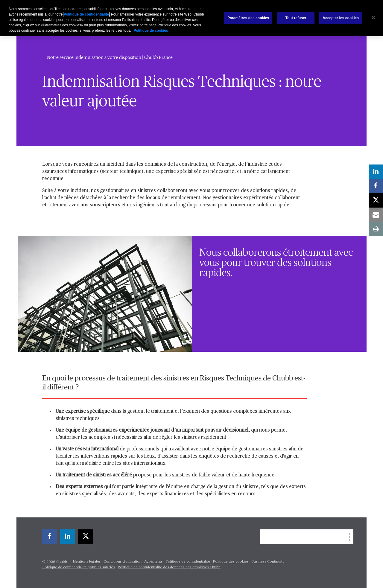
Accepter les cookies (341, 18)
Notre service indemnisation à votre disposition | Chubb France (110, 57)
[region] (191, 18)
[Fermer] (373, 18)
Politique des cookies (231, 562)
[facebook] (50, 537)
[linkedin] (68, 537)
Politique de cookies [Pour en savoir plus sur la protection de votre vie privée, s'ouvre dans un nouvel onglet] (151, 31)
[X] (86, 537)
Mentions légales (87, 562)
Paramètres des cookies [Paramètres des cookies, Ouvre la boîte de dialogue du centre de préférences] (248, 18)
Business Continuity (268, 562)
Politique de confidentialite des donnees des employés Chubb (169, 567)
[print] (376, 229)
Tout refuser (296, 18)
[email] (376, 215)
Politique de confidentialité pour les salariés (79, 567)
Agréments (153, 562)
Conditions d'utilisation (123, 562)
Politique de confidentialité (188, 562)
